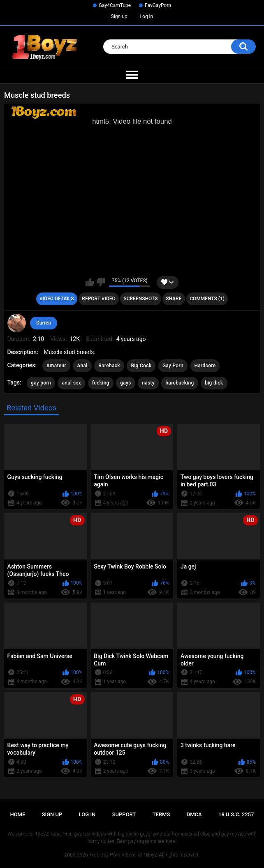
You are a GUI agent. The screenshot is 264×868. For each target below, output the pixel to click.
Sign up (119, 16)
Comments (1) (207, 299)
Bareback (109, 366)
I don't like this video (101, 282)
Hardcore (205, 366)
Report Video (98, 299)
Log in (147, 16)
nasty (148, 383)
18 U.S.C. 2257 (236, 814)
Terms (161, 814)
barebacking (179, 383)
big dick (214, 383)
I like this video (90, 282)
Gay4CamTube (115, 5)
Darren (44, 323)
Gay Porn (173, 366)
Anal (82, 366)
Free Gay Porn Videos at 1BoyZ (123, 855)
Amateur (56, 366)
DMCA (194, 814)
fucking (101, 383)
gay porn (41, 383)
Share (174, 299)
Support (124, 814)
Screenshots (141, 299)
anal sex (71, 383)
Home (17, 814)
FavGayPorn (158, 5)
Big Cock (141, 366)
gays (125, 383)
